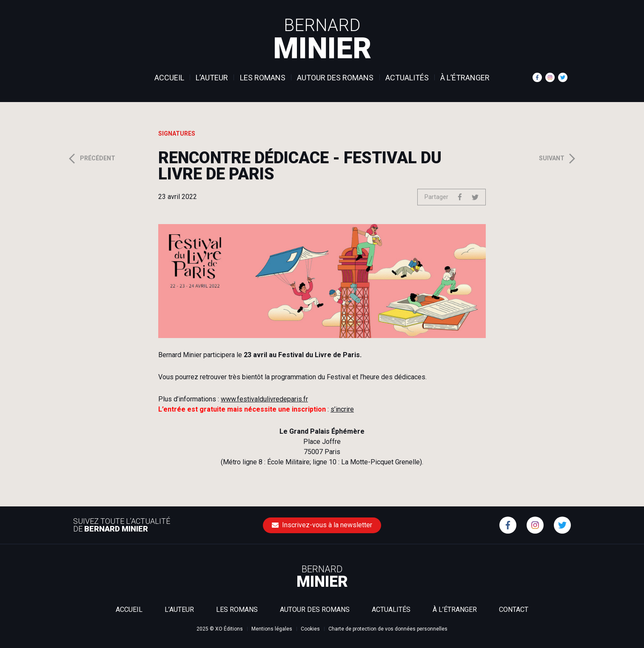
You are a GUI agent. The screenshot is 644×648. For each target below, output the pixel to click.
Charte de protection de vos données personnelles (388, 629)
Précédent (91, 159)
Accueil (169, 78)
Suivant (558, 159)
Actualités (407, 78)
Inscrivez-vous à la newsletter (322, 525)
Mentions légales (272, 629)
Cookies (310, 629)
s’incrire (342, 409)
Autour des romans (335, 78)
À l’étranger (465, 78)
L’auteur (212, 78)
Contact (514, 610)
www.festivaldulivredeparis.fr (264, 399)
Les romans (263, 78)
